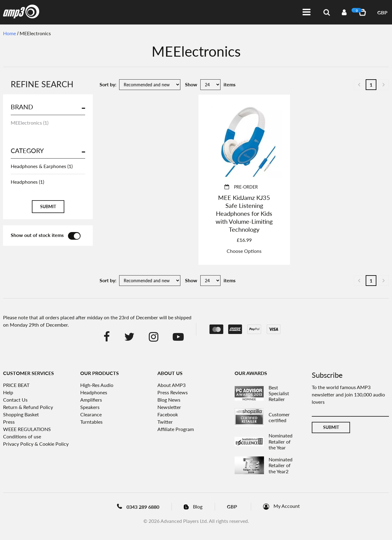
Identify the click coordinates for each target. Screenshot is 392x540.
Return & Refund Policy (28, 407)
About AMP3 (171, 385)
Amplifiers (91, 400)
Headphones (94, 392)
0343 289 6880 (143, 507)
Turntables (91, 422)
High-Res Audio (97, 385)
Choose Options (244, 251)
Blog (198, 506)
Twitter (165, 422)
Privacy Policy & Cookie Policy (36, 444)
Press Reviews (173, 392)
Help (8, 392)
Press (9, 422)
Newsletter (169, 407)
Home (9, 33)
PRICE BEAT (16, 385)
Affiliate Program (176, 429)
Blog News (169, 400)
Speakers (90, 407)
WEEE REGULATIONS (27, 429)
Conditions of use (22, 436)
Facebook (168, 414)
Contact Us (15, 400)
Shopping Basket (21, 414)
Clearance (91, 414)
